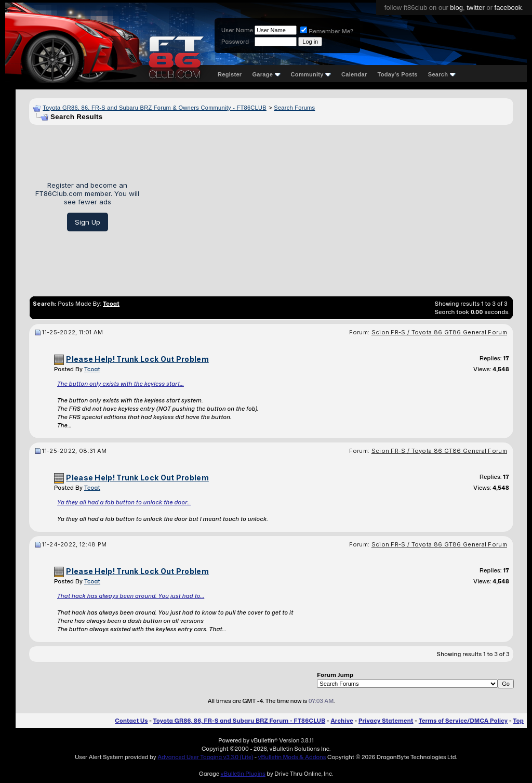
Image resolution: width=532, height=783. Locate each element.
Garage (266, 74)
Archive (342, 721)
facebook (508, 8)
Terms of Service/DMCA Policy (463, 721)
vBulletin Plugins (243, 774)
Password (235, 42)
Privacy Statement (386, 721)
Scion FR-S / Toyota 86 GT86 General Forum (439, 332)
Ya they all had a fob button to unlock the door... (124, 502)
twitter (476, 8)
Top (518, 721)
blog (456, 8)
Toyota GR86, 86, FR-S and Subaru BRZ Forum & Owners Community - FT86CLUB (155, 108)
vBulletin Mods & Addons (292, 757)
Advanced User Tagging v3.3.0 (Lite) (205, 757)
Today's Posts (398, 74)
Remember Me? (327, 31)
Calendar (354, 74)
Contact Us (131, 721)
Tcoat (92, 369)
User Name (237, 30)
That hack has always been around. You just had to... (131, 596)
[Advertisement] (330, 206)
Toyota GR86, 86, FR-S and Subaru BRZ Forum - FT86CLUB (239, 721)
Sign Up (88, 222)
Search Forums (294, 108)
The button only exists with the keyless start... (121, 384)
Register (230, 74)
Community (311, 74)
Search (442, 74)
